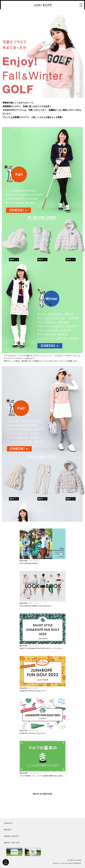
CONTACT (8, 823)
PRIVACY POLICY (11, 836)
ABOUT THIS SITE (12, 843)
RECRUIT (8, 830)
